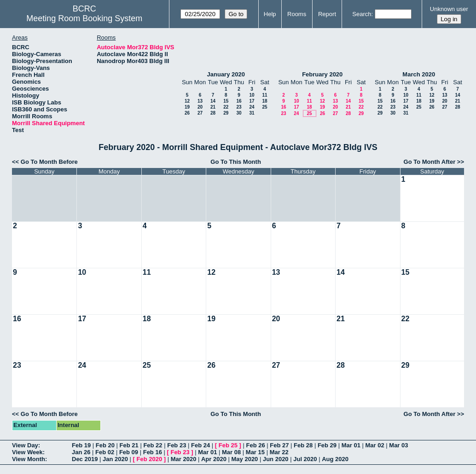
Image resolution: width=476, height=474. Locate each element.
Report (327, 14)
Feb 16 (153, 452)
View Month (29, 459)
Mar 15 (255, 452)
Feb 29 (327, 445)
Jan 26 (81, 452)
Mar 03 (398, 445)
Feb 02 (105, 452)
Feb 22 (153, 445)
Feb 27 (279, 445)
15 (226, 101)
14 (213, 101)
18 (264, 101)
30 (239, 113)
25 (264, 107)
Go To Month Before (49, 162)
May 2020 (245, 459)
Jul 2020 (305, 459)
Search (362, 14)
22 (226, 107)
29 (226, 113)
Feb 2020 (150, 459)
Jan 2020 (115, 459)
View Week (27, 452)
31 (252, 113)
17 (252, 101)
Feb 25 (228, 445)
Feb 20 (105, 445)
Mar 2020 (184, 459)
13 (200, 101)
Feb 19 (81, 445)
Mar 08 (231, 452)
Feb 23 (177, 445)
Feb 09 (129, 452)
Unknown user (449, 9)
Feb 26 (255, 445)
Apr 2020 (214, 459)
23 (239, 107)
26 (187, 113)
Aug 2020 (335, 459)
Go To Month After (430, 162)
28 (213, 113)
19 (187, 107)
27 (200, 113)
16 (239, 101)
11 (264, 95)
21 (213, 107)
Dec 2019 (85, 459)
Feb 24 (200, 445)
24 (252, 107)
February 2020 (322, 74)
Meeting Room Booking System (84, 18)
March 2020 (419, 74)
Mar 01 (351, 445)
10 (252, 95)
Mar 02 (374, 445)
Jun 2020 (276, 459)
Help (270, 14)
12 (187, 101)
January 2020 (226, 74)
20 (200, 107)
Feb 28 (303, 445)
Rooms (297, 14)
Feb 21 (129, 445)
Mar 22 (279, 452)
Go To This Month (236, 162)
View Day (25, 445)
